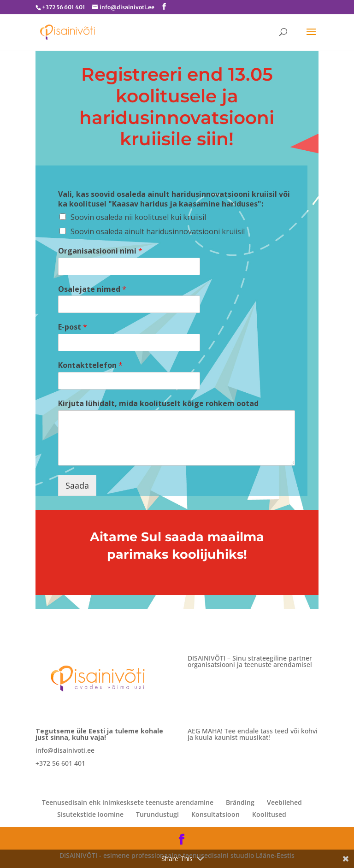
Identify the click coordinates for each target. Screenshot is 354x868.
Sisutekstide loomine (90, 814)
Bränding (240, 802)
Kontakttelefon (90, 365)
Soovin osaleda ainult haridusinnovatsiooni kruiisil (158, 231)
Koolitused (269, 814)
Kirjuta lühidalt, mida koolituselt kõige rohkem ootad (158, 404)
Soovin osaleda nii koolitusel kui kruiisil (138, 217)
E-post (73, 327)
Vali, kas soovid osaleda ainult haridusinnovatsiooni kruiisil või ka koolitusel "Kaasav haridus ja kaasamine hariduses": (174, 199)
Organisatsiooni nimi (100, 251)
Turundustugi (157, 814)
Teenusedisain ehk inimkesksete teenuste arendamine (128, 802)
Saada (77, 485)
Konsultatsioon (215, 814)
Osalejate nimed (92, 289)
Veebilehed (284, 802)
